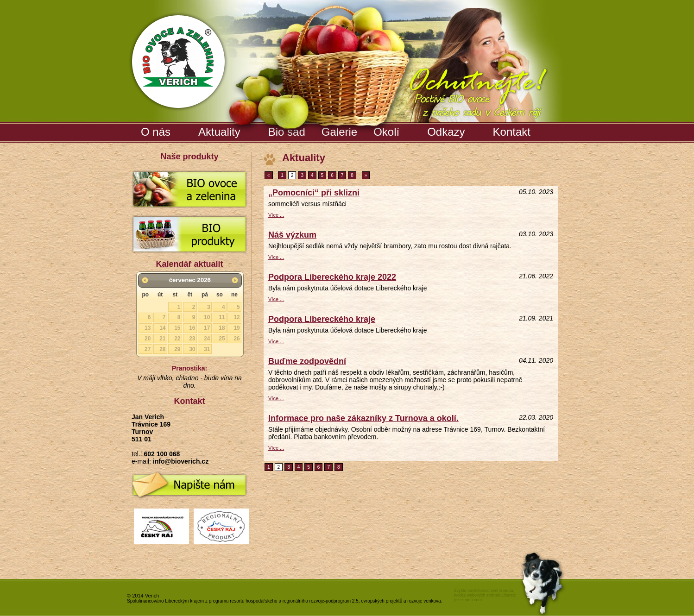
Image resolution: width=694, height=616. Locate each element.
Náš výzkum (292, 235)
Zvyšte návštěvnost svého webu (484, 591)
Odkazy (446, 132)
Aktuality (219, 132)
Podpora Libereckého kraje (322, 319)
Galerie (341, 130)
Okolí (386, 132)
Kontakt (512, 132)
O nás (156, 132)
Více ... (276, 215)
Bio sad (288, 130)
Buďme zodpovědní (307, 361)
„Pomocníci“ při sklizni (314, 193)
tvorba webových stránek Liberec (485, 595)
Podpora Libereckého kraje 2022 (332, 277)
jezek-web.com (468, 600)
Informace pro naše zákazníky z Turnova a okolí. (363, 418)
